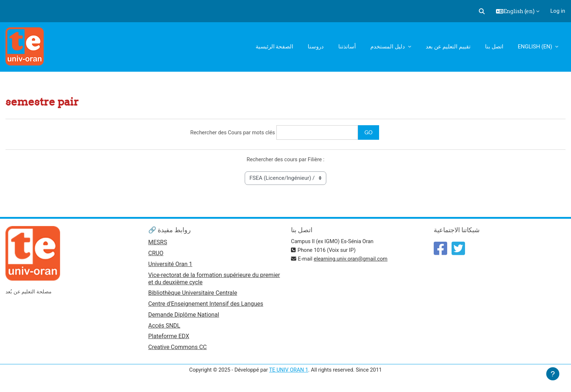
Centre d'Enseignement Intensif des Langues (206, 306)
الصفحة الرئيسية (275, 47)
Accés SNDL (164, 328)
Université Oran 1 (170, 266)
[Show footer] (553, 374)
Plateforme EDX (169, 339)
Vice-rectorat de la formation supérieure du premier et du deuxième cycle (214, 280)
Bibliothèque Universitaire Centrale (193, 295)
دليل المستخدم (388, 47)
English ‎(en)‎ (536, 47)
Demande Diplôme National (184, 317)
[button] (482, 11)
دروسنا (316, 47)
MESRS (158, 243)
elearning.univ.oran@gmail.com (353, 260)
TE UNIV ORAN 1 (289, 373)
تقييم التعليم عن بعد (448, 47)
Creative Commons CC (178, 350)
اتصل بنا (494, 47)
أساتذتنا (347, 47)
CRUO (156, 254)
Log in (558, 11)
